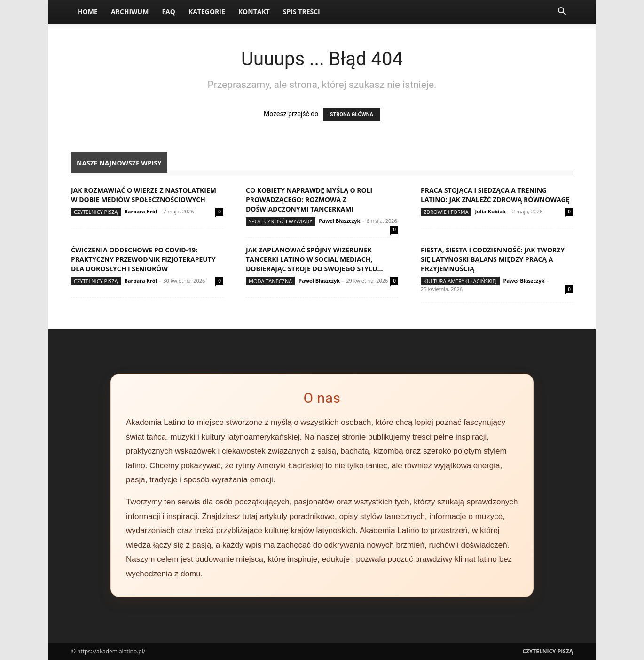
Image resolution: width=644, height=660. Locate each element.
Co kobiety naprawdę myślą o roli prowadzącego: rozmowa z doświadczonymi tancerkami (309, 200)
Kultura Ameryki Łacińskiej (460, 281)
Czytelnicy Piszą (96, 212)
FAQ (169, 12)
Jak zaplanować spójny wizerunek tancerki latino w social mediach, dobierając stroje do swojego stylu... (314, 259)
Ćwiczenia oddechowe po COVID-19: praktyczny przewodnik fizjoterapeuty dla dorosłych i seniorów (143, 259)
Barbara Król (141, 211)
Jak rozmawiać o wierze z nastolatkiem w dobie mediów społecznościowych (144, 195)
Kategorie (207, 12)
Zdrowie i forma (446, 212)
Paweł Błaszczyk (339, 221)
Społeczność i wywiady (281, 221)
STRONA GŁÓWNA (352, 114)
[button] (562, 12)
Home (88, 12)
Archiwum (130, 12)
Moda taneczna (270, 281)
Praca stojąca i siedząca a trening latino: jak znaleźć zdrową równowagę (495, 195)
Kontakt (254, 12)
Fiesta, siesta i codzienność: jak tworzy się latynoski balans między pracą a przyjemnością (493, 259)
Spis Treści (302, 12)
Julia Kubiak (490, 211)
